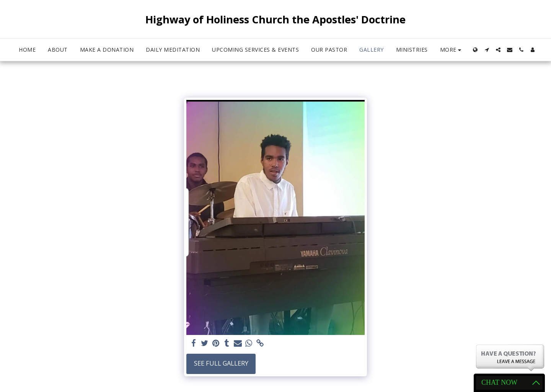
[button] (487, 50)
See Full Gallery (221, 363)
